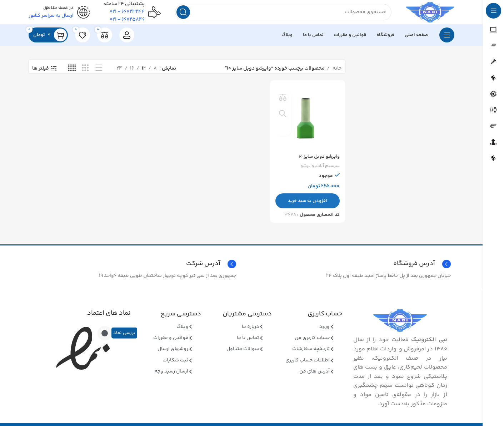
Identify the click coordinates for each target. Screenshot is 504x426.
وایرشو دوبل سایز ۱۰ (318, 159)
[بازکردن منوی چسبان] (447, 39)
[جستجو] (278, 14)
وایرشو (307, 169)
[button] (308, 204)
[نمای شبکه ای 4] (72, 73)
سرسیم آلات (328, 169)
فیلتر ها (41, 73)
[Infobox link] (134, 268)
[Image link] (400, 325)
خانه (336, 72)
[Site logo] (425, 14)
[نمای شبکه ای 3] (85, 73)
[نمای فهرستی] (99, 73)
